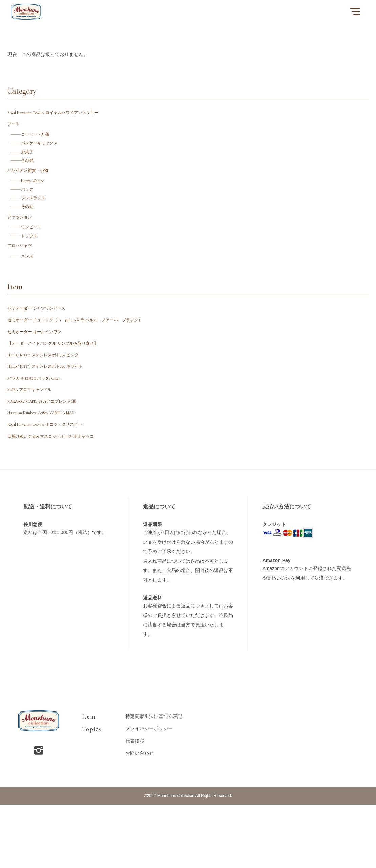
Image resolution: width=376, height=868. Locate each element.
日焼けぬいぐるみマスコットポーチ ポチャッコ (60, 498)
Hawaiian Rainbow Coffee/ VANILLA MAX (51, 470)
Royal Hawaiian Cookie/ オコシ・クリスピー (53, 484)
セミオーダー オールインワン (39, 372)
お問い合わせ (140, 817)
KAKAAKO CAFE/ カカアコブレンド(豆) (50, 456)
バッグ (31, 208)
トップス (33, 264)
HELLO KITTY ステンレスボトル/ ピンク (51, 400)
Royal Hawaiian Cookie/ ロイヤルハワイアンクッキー (62, 114)
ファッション (22, 241)
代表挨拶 (135, 804)
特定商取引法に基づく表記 (154, 780)
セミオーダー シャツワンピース (41, 343)
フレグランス (38, 218)
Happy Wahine (38, 197)
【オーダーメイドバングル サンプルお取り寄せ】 (60, 386)
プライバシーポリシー (149, 792)
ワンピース (36, 253)
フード (15, 128)
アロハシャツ (22, 276)
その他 (31, 172)
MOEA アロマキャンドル (34, 442)
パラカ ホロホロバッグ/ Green (39, 428)
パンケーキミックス (45, 151)
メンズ (31, 289)
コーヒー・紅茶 (40, 140)
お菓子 (31, 162)
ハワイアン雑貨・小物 (31, 185)
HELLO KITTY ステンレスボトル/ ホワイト (53, 414)
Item (89, 780)
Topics (91, 792)
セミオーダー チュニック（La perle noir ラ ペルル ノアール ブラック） (87, 357)
